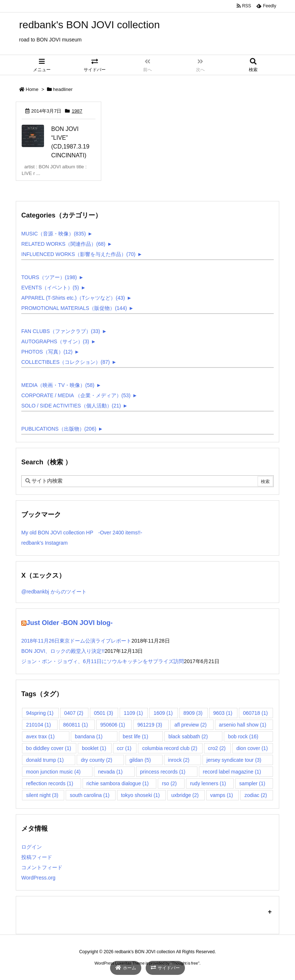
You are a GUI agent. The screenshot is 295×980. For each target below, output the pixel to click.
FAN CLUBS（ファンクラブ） (61, 331)
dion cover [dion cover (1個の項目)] (252, 748)
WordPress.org (38, 878)
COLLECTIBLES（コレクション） (65, 362)
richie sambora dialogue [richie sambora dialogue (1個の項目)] (118, 783)
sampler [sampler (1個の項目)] (252, 783)
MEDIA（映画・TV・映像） (58, 385)
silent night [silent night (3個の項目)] (42, 795)
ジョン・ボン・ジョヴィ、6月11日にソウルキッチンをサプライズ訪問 (103, 661)
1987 (77, 111)
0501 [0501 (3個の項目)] (103, 713)
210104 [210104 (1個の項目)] (39, 725)
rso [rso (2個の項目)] (169, 783)
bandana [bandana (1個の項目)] (89, 736)
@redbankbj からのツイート (54, 592)
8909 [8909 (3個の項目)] (193, 713)
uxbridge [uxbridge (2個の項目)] (185, 795)
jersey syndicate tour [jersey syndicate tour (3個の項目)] (234, 760)
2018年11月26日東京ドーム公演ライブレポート (76, 641)
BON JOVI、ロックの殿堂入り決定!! (63, 651)
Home (32, 89)
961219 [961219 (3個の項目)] (150, 725)
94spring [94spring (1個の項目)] (40, 713)
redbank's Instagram (44, 543)
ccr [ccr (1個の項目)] (124, 748)
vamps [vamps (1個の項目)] (222, 795)
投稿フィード (37, 857)
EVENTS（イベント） (50, 288)
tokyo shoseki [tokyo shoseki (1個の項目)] (141, 795)
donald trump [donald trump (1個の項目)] (45, 760)
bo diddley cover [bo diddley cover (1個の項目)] (49, 748)
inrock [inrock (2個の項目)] (179, 760)
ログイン (32, 847)
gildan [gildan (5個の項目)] (140, 760)
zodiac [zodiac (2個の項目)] (256, 795)
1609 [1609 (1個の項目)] (163, 713)
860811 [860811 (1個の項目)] (76, 725)
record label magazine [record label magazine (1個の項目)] (232, 772)
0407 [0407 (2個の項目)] (74, 713)
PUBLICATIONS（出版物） (59, 429)
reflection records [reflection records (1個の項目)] (50, 783)
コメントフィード (42, 867)
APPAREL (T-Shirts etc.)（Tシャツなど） (73, 298)
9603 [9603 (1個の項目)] (223, 713)
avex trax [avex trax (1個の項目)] (40, 736)
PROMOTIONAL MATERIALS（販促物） (74, 308)
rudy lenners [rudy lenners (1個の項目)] (208, 783)
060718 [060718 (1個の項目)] (255, 713)
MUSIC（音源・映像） (54, 234)
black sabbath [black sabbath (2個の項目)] (188, 736)
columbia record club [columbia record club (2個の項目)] (170, 748)
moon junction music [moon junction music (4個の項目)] (53, 772)
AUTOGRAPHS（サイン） (55, 341)
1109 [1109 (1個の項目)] (133, 713)
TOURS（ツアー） (49, 277)
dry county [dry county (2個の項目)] (96, 760)
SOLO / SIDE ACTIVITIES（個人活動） (71, 406)
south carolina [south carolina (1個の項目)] (90, 795)
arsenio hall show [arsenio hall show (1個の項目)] (243, 725)
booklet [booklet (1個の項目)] (94, 748)
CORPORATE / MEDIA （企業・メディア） (76, 395)
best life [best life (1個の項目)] (136, 736)
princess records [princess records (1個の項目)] (163, 772)
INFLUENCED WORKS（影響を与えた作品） (78, 254)
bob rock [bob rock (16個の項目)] (243, 736)
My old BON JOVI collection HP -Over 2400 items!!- (82, 533)
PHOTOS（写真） (47, 352)
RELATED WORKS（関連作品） (63, 244)
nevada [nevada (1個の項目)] (110, 772)
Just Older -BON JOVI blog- (70, 623)
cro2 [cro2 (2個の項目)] (217, 748)
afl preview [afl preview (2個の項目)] (190, 725)
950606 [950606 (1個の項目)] (113, 725)
